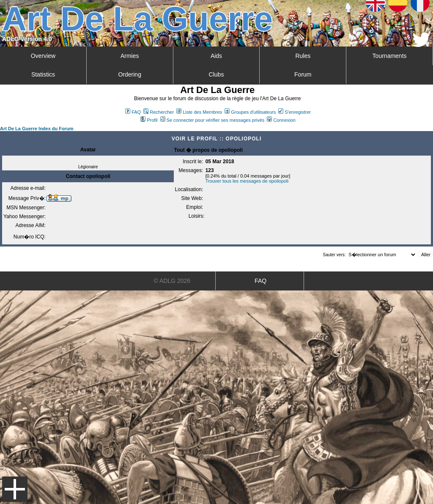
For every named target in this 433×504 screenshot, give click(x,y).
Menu (15, 489)
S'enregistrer (295, 112)
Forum (303, 74)
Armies (130, 56)
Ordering (129, 74)
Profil (149, 120)
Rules (303, 56)
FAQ (133, 112)
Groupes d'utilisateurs (250, 112)
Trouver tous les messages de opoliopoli (247, 181)
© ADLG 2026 (172, 281)
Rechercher (159, 112)
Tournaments (390, 56)
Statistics (43, 74)
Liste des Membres (199, 112)
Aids (216, 56)
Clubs (216, 74)
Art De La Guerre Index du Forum (37, 129)
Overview (43, 56)
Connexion (281, 120)
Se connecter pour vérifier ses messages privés (212, 120)
